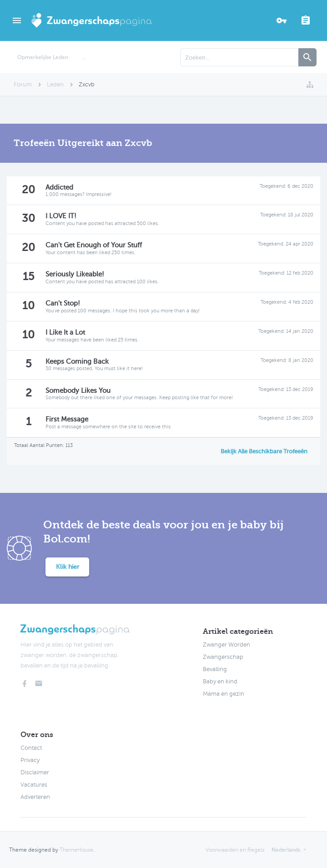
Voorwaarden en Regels (235, 850)
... (84, 57)
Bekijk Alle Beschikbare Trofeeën (264, 451)
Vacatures (34, 785)
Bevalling (215, 669)
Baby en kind (220, 682)
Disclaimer (35, 773)
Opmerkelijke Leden (43, 57)
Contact (31, 748)
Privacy (30, 760)
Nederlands (286, 850)
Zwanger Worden (226, 645)
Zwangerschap (223, 657)
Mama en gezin (224, 694)
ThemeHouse (76, 850)
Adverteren (35, 797)
